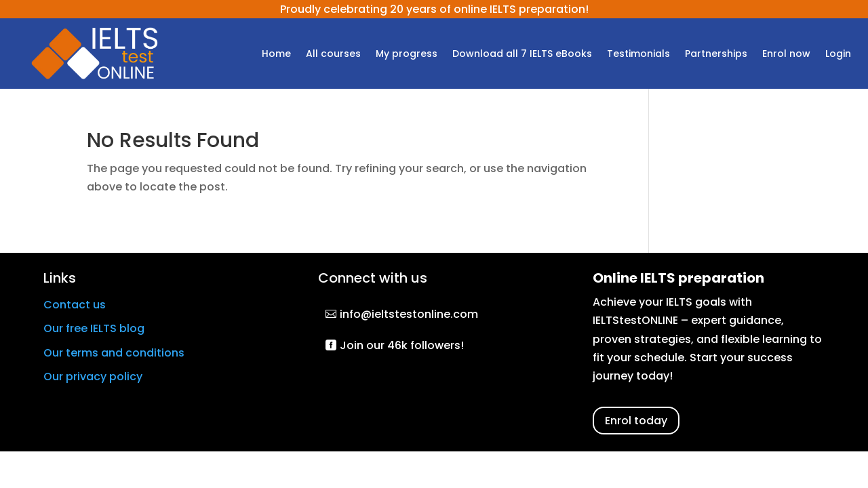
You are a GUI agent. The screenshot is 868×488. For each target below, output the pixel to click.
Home (276, 55)
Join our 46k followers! (402, 345)
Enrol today (636, 421)
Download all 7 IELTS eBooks (522, 55)
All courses (333, 55)
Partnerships (716, 55)
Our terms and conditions (114, 353)
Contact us (75, 305)
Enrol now (786, 55)
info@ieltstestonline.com (409, 314)
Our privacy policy (93, 377)
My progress (407, 55)
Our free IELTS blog (94, 328)
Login (838, 55)
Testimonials (638, 55)
